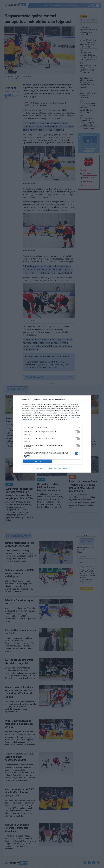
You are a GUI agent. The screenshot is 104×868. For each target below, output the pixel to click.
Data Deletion (40, 468)
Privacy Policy (63, 468)
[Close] (87, 400)
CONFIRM (37, 461)
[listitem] (52, 427)
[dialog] (52, 434)
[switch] (77, 432)
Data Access (52, 468)
